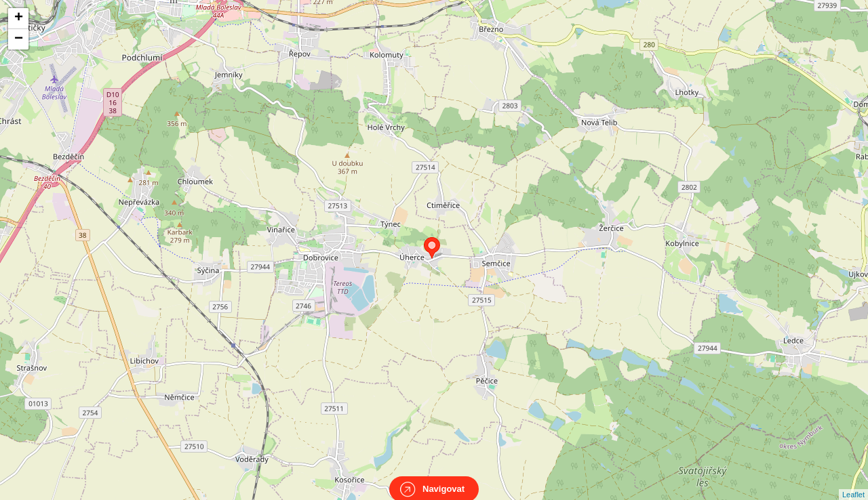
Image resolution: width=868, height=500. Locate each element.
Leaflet (853, 482)
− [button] (19, 39)
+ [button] (19, 18)
